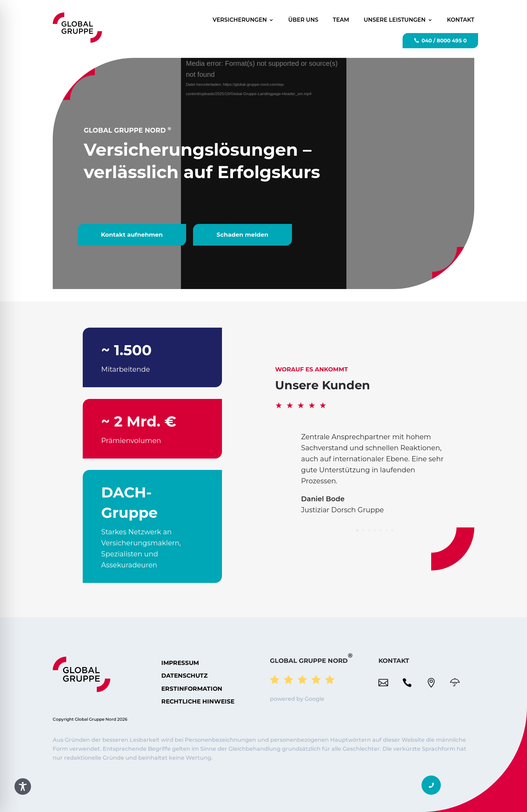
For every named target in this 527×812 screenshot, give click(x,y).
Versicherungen (240, 20)
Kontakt (461, 20)
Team (341, 20)
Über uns (303, 20)
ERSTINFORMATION (192, 689)
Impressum (180, 663)
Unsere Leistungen (395, 20)
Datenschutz (184, 676)
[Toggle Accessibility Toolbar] (23, 787)
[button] (431, 785)
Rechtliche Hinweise (198, 701)
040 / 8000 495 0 (444, 40)
